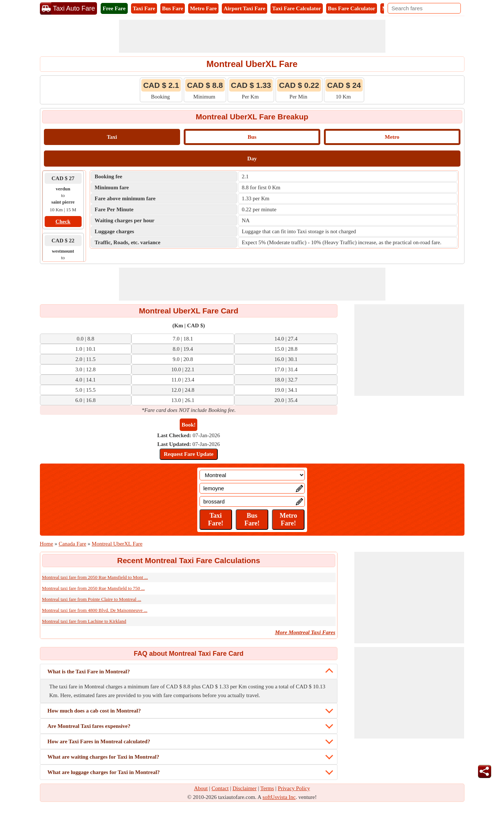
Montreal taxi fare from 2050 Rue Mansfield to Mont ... (95, 577)
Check (63, 222)
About (201, 788)
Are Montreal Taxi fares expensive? (89, 726)
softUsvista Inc (279, 797)
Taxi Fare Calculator (297, 8)
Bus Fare (173, 8)
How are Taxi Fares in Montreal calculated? (99, 741)
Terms (267, 788)
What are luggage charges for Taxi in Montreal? (104, 772)
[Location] (252, 475)
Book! (188, 425)
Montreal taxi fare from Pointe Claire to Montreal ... (92, 599)
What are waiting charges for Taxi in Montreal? (103, 757)
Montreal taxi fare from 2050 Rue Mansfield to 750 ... (94, 588)
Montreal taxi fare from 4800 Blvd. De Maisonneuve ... (95, 610)
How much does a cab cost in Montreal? (94, 711)
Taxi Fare (144, 8)
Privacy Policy (294, 788)
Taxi (112, 137)
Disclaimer (244, 788)
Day (252, 159)
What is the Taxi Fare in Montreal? (89, 672)
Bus (252, 137)
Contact (220, 788)
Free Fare (114, 8)
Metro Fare (203, 8)
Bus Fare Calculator (352, 8)
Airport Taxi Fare (244, 8)
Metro (392, 137)
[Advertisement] (252, 36)
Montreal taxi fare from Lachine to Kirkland (84, 621)
